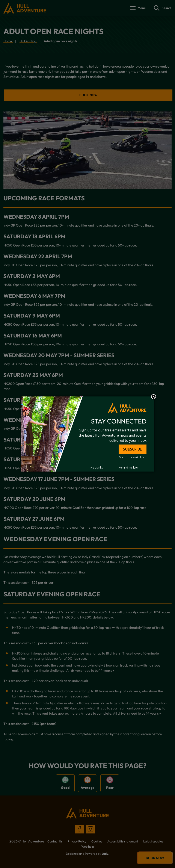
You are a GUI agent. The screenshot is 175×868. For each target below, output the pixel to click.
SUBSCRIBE (133, 449)
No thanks (97, 468)
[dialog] (87, 434)
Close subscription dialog (154, 397)
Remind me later (129, 468)
